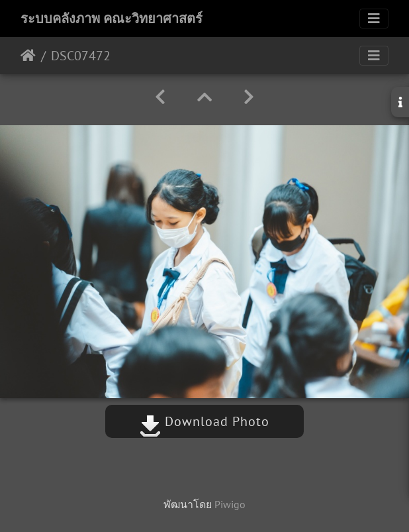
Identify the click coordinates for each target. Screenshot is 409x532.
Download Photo (204, 421)
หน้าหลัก (28, 56)
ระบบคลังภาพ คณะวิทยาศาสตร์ (112, 19)
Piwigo (230, 504)
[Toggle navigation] (374, 19)
